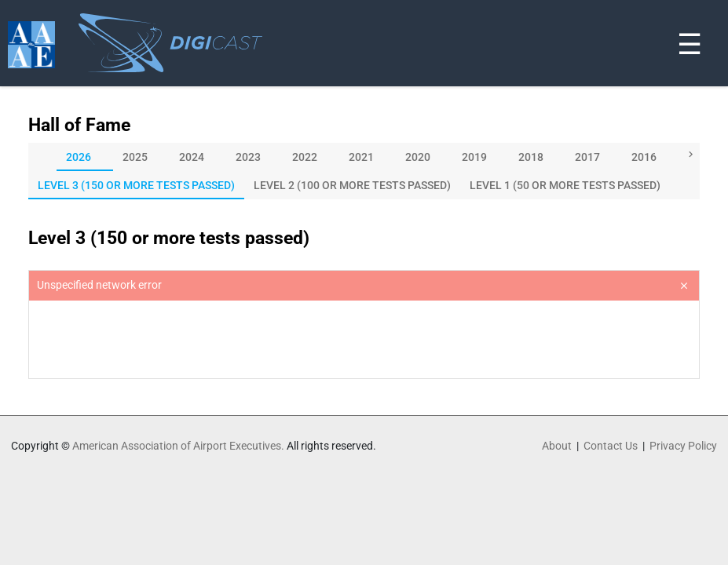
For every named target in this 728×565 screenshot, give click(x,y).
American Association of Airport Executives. (178, 446)
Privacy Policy (683, 446)
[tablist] (364, 157)
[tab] (85, 157)
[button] (689, 156)
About (557, 446)
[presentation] (364, 340)
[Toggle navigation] (719, 3)
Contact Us (611, 446)
